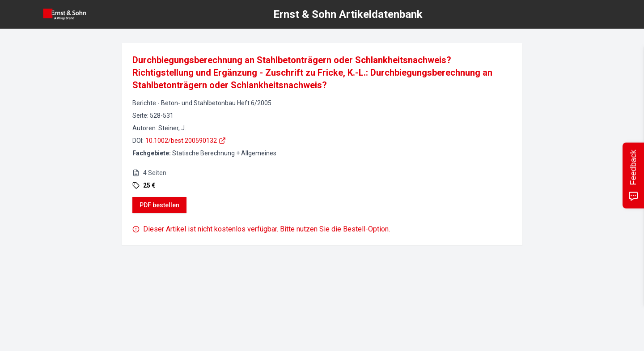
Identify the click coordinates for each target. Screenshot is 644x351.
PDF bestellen (159, 205)
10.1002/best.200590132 (186, 141)
